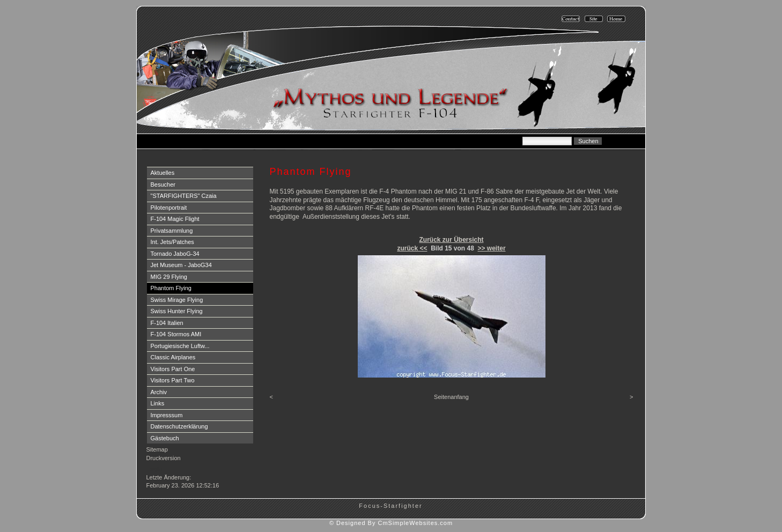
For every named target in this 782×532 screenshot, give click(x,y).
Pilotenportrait (169, 208)
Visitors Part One (173, 369)
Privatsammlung (172, 231)
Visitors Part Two (173, 380)
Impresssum (167, 415)
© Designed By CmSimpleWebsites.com (391, 523)
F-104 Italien (167, 323)
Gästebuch (165, 438)
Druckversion (164, 458)
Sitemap (157, 449)
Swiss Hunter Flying (177, 311)
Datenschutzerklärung (179, 426)
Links (158, 403)
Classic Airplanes (173, 357)
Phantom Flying (171, 288)
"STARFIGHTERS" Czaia (184, 196)
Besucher (163, 184)
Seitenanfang (451, 397)
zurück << (412, 248)
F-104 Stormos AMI (176, 334)
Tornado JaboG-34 (175, 254)
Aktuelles (163, 173)
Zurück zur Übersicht (451, 240)
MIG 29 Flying (169, 277)
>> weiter (492, 248)
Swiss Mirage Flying (177, 300)
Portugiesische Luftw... (180, 346)
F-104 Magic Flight (175, 219)
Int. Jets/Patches (172, 242)
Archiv (159, 392)
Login (155, 469)
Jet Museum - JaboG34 (181, 265)
